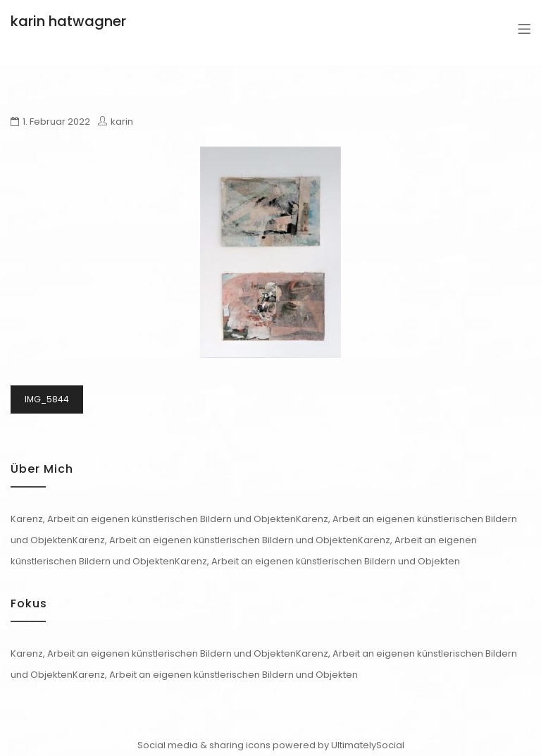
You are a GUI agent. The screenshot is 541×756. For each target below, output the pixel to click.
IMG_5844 (47, 399)
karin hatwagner (68, 21)
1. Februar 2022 (56, 122)
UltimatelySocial (368, 745)
